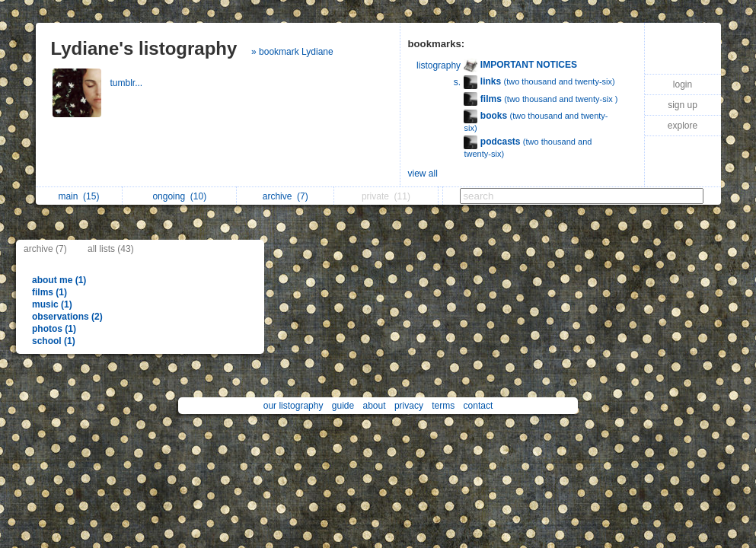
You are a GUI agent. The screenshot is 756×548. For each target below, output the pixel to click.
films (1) (49, 292)
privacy (409, 406)
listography (439, 65)
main (78, 196)
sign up (683, 105)
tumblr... (128, 83)
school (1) (54, 341)
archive (285, 196)
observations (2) (67, 317)
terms (443, 406)
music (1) (52, 304)
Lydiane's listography (144, 48)
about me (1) (59, 280)
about (375, 406)
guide (343, 406)
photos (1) (54, 329)
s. (457, 82)
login (683, 84)
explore (683, 126)
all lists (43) (111, 249)
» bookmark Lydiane (292, 52)
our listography (293, 406)
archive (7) (45, 249)
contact (478, 406)
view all (423, 174)
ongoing (179, 196)
